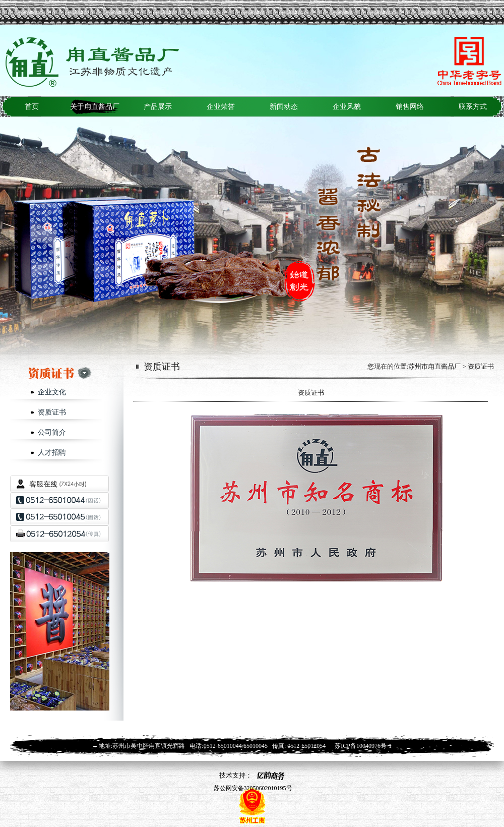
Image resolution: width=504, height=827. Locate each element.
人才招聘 (52, 453)
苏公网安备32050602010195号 (252, 788)
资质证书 (52, 412)
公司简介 (52, 432)
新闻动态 (284, 107)
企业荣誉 (221, 107)
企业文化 (52, 392)
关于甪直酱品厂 (95, 107)
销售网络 (410, 107)
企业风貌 (347, 107)
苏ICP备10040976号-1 (363, 746)
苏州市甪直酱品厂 (434, 366)
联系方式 (473, 107)
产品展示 (158, 107)
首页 (32, 107)
